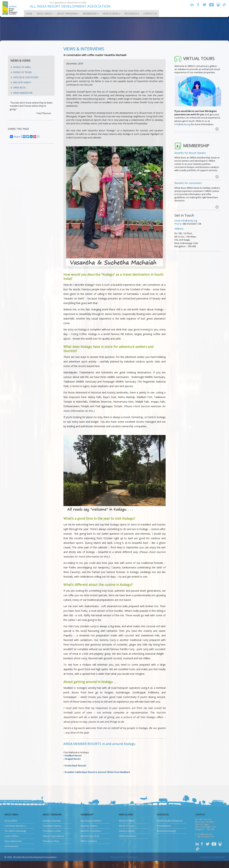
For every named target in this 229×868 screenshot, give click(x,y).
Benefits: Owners (89, 826)
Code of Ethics (12, 836)
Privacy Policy (118, 857)
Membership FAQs (90, 836)
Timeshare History (52, 826)
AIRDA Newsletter (23, 93)
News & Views (112, 14)
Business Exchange (166, 831)
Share (15, 137)
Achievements (11, 846)
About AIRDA (45, 14)
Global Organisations (53, 836)
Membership (91, 14)
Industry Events (22, 82)
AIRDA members (89, 841)
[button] (217, 129)
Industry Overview (52, 821)
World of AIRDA (22, 67)
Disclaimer (132, 857)
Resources (132, 14)
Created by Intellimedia (212, 857)
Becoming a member (91, 821)
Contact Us (150, 14)
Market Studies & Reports (170, 821)
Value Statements (13, 841)
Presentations (164, 826)
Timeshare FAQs (51, 841)
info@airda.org (182, 124)
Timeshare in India (52, 831)
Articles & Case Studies (26, 77)
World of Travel (23, 72)
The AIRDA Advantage (15, 831)
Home (29, 14)
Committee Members (15, 826)
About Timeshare (68, 14)
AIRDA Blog (19, 88)
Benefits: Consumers (91, 831)
